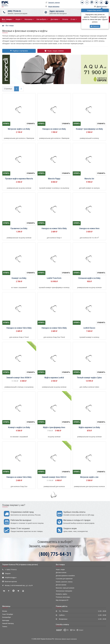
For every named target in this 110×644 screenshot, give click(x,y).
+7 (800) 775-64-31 (11, 570)
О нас (74, 19)
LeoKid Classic (89, 328)
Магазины (29, 19)
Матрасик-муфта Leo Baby (19, 129)
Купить (6, 124)
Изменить (95, 26)
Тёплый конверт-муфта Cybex (89, 378)
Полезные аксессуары (63, 597)
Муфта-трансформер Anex (54, 427)
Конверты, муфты (61, 594)
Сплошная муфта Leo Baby (89, 278)
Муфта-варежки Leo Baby (89, 427)
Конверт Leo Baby (19, 278)
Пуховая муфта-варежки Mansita (19, 179)
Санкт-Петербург (8, 614)
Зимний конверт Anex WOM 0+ (19, 378)
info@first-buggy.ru (11, 578)
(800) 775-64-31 (14, 11)
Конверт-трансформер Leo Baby (89, 129)
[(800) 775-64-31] (4, 12)
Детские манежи (61, 585)
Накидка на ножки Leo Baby (54, 129)
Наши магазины (54, 7)
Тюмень (5, 627)
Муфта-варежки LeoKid (54, 378)
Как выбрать (42, 19)
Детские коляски (61, 573)
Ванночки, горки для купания (65, 588)
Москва (5, 611)
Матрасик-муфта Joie (89, 477)
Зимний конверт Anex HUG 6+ (54, 477)
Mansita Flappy (54, 179)
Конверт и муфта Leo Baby (19, 427)
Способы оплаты (62, 624)
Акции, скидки (60, 570)
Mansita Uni (89, 179)
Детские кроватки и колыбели (65, 576)
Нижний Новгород (8, 623)
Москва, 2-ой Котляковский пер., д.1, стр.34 (19, 585)
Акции (19, 19)
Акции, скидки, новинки (54, 51)
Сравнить (31, 124)
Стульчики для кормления (64, 579)
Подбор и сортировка (19, 51)
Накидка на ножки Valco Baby (54, 228)
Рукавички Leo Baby (19, 228)
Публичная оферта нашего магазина (66, 639)
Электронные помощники (64, 591)
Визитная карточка (11, 582)
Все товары (60, 565)
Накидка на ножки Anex (89, 228)
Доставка (55, 19)
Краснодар (6, 620)
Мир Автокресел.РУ (62, 600)
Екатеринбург (7, 617)
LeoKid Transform (54, 278)
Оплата (65, 19)
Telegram (8, 574)
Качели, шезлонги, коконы (64, 582)
